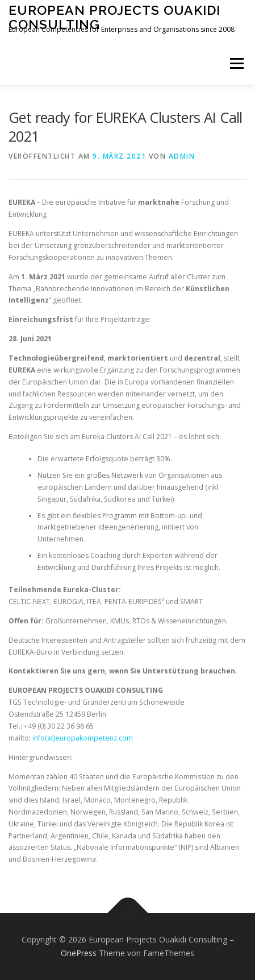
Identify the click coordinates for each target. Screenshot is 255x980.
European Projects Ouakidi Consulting (114, 17)
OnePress (79, 953)
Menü (236, 63)
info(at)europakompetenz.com (83, 738)
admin (182, 156)
